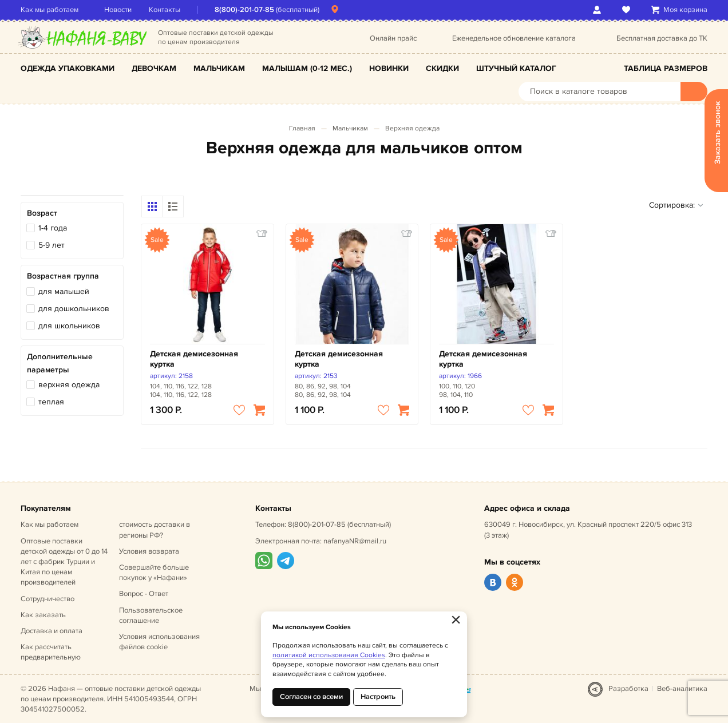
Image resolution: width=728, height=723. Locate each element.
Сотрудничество (48, 599)
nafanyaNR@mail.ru (355, 541)
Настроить (378, 697)
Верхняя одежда (412, 128)
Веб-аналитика (682, 689)
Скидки (442, 68)
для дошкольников (74, 309)
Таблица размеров (666, 68)
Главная (302, 128)
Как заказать (43, 615)
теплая (51, 402)
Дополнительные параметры (60, 363)
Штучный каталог (516, 68)
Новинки (389, 68)
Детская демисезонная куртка (194, 359)
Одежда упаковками (68, 68)
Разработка (628, 689)
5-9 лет (52, 245)
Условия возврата (149, 551)
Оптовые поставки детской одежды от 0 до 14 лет (64, 562)
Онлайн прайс (393, 38)
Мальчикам (219, 68)
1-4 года (53, 228)
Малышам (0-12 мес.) (307, 68)
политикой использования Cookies (329, 655)
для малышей (64, 291)
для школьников (69, 326)
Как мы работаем (50, 10)
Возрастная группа (63, 276)
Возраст (42, 213)
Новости (118, 10)
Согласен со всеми (311, 697)
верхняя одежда (69, 385)
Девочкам (154, 68)
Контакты (165, 10)
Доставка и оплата (52, 631)
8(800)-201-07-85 (244, 10)
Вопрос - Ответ (144, 594)
